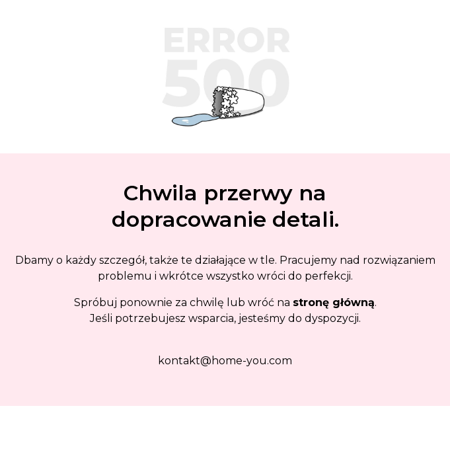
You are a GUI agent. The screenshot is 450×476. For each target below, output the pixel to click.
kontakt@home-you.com (225, 361)
